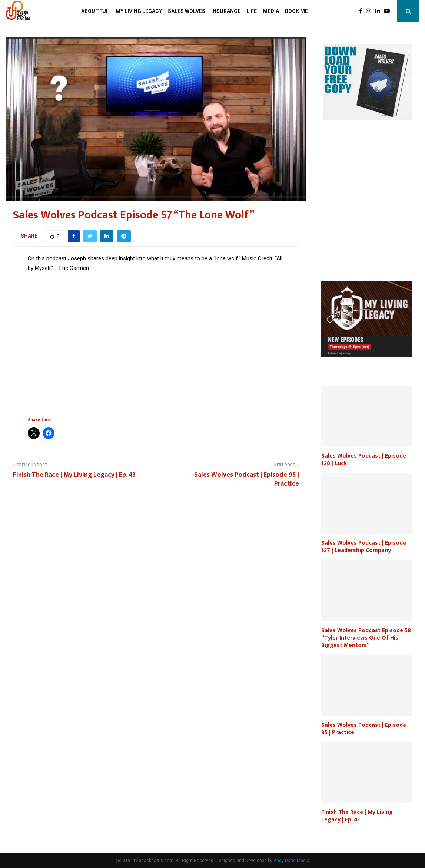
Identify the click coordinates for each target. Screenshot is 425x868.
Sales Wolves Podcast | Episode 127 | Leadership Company (364, 547)
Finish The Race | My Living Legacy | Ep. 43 (74, 475)
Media (271, 11)
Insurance (226, 11)
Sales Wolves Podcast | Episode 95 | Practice (247, 479)
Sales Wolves (187, 11)
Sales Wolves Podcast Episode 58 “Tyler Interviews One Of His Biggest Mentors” (366, 638)
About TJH (95, 11)
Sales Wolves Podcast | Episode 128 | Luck (364, 460)
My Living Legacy (139, 11)
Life (252, 11)
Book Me (296, 11)
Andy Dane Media (291, 861)
